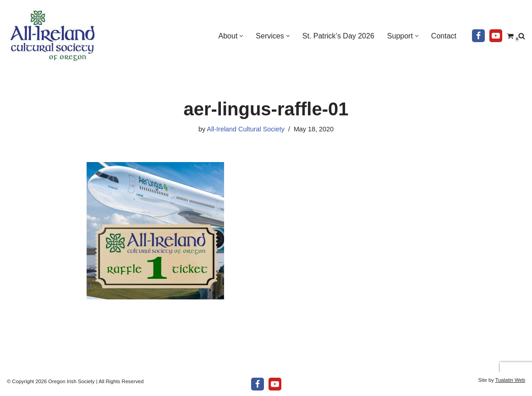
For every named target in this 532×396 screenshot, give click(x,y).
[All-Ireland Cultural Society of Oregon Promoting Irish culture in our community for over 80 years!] (53, 36)
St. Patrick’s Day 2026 (338, 36)
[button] (241, 36)
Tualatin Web (510, 380)
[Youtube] (496, 36)
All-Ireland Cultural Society (246, 129)
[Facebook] (478, 36)
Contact (444, 36)
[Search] (522, 36)
